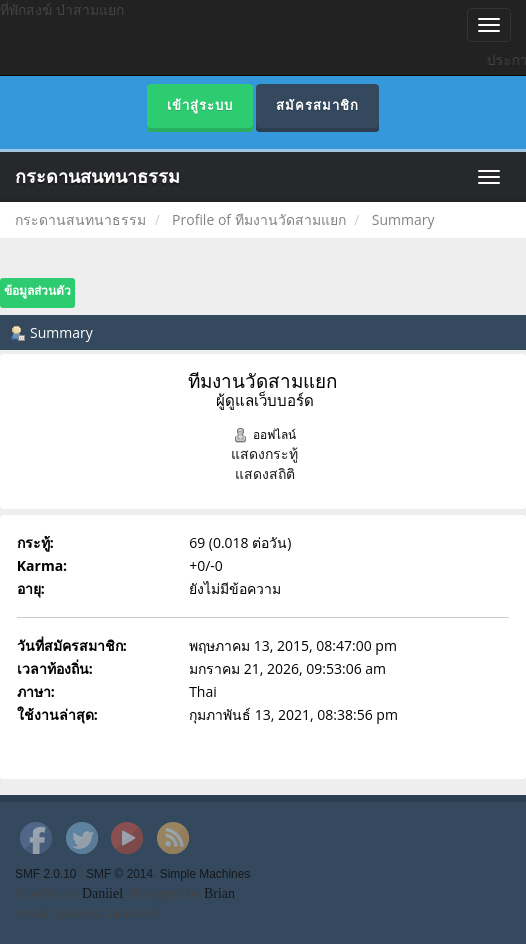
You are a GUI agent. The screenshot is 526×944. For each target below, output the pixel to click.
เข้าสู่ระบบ (200, 105)
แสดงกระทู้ (264, 453)
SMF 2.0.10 (45, 874)
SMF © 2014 (119, 874)
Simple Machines (205, 874)
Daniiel (102, 893)
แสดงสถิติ (265, 473)
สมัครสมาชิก (317, 105)
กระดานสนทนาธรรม (97, 177)
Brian (219, 893)
